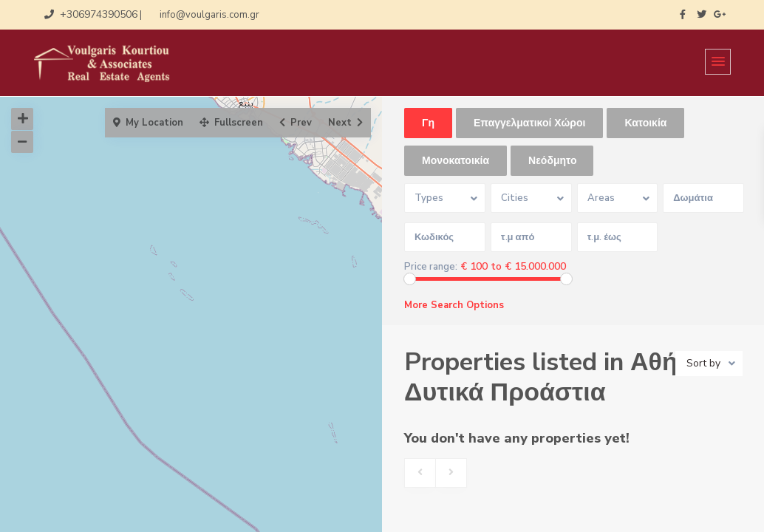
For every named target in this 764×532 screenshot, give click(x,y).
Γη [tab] (428, 123)
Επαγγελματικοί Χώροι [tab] (529, 123)
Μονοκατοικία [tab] (456, 161)
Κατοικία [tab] (645, 123)
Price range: (431, 267)
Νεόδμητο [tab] (552, 161)
